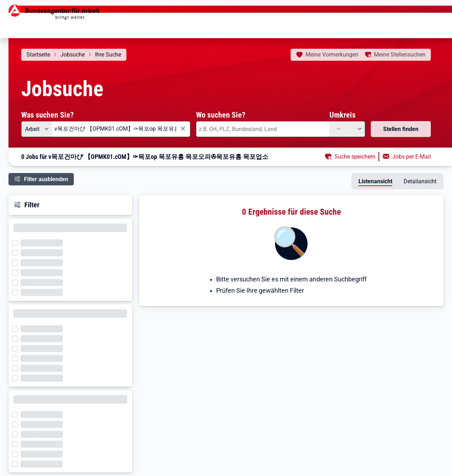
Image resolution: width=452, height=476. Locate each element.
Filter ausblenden (46, 179)
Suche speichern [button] (355, 157)
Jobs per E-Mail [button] (412, 157)
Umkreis (343, 115)
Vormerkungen (332, 55)
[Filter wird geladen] (17, 242)
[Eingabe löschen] (183, 129)
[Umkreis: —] (347, 129)
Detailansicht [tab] (420, 181)
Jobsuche (73, 55)
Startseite (38, 55)
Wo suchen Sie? (221, 115)
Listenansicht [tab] (375, 181)
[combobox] (121, 129)
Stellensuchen (400, 55)
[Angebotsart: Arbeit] (37, 129)
